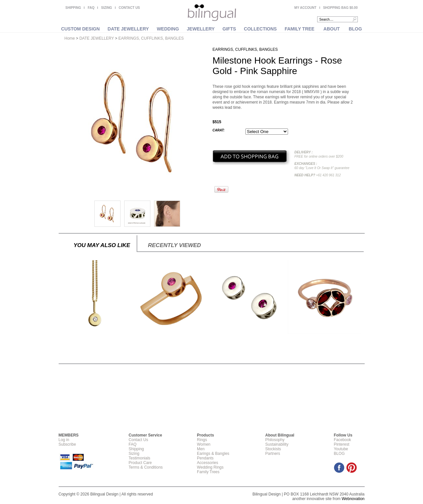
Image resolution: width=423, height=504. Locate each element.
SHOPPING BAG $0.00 (340, 8)
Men (201, 449)
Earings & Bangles (213, 454)
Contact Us (138, 440)
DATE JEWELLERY (128, 29)
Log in (64, 440)
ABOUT (332, 29)
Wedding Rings (210, 467)
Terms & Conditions (146, 467)
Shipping (136, 449)
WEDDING (168, 29)
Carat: (219, 130)
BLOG (355, 29)
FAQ (91, 8)
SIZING (107, 8)
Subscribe (67, 444)
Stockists (273, 449)
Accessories (208, 463)
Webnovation (353, 499)
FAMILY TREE (300, 29)
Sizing (134, 454)
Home (70, 38)
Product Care (140, 463)
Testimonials (140, 458)
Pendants (205, 458)
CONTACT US (129, 8)
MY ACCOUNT (305, 8)
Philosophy (275, 440)
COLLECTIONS (260, 29)
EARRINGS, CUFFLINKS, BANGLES (151, 38)
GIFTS (229, 29)
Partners (272, 454)
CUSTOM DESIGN (80, 29)
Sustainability (277, 444)
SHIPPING (73, 8)
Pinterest (342, 444)
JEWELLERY (201, 29)
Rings (202, 440)
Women (204, 444)
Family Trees (208, 472)
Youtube (341, 449)
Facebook (343, 440)
